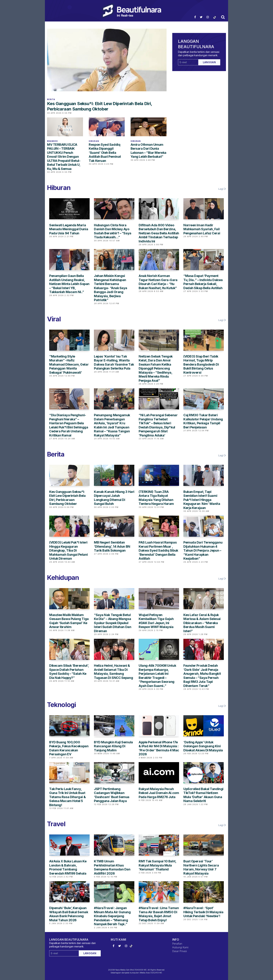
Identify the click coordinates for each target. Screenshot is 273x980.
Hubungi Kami (180, 947)
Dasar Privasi (180, 951)
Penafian (177, 944)
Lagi (222, 189)
